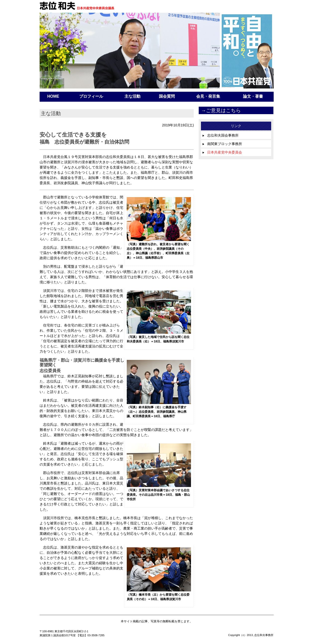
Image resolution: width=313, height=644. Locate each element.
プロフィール (91, 96)
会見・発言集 (208, 96)
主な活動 (132, 96)
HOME (53, 96)
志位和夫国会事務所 (220, 135)
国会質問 (167, 96)
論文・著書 (253, 96)
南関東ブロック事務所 (222, 144)
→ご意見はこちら (221, 110)
